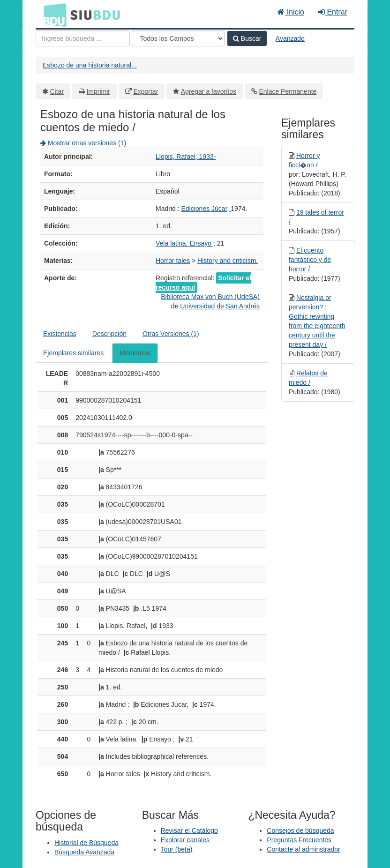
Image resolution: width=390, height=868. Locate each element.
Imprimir (98, 91)
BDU (52, 15)
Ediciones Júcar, (206, 209)
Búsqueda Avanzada (84, 852)
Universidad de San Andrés (220, 306)
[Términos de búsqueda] (83, 38)
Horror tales (173, 261)
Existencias (60, 334)
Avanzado (290, 38)
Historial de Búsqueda (86, 843)
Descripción (109, 334)
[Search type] (178, 38)
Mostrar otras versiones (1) (83, 143)
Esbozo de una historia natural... (90, 65)
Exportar (146, 91)
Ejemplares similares (73, 353)
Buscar (247, 38)
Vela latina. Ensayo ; (185, 243)
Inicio (291, 12)
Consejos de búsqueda (300, 831)
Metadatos (135, 353)
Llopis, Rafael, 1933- (186, 157)
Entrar (333, 12)
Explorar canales (185, 840)
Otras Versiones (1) (171, 334)
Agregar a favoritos (209, 91)
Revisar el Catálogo (189, 831)
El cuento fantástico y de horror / (310, 260)
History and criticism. (228, 261)
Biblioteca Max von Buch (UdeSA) (210, 297)
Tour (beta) (177, 849)
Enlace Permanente (288, 91)
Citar (57, 91)
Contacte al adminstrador (303, 849)
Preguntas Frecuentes (299, 840)
